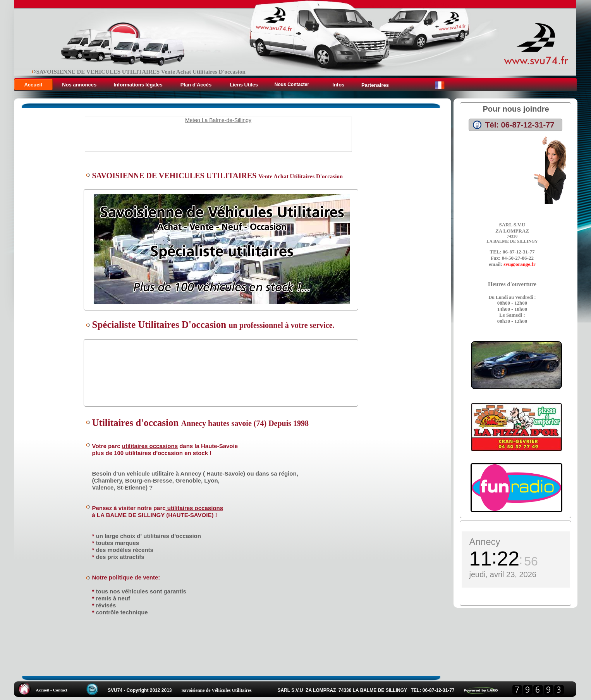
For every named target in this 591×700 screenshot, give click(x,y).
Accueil (33, 85)
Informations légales (138, 85)
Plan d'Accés (196, 85)
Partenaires (375, 85)
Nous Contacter (292, 84)
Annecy (485, 542)
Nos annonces (80, 85)
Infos (338, 85)
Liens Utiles (244, 85)
